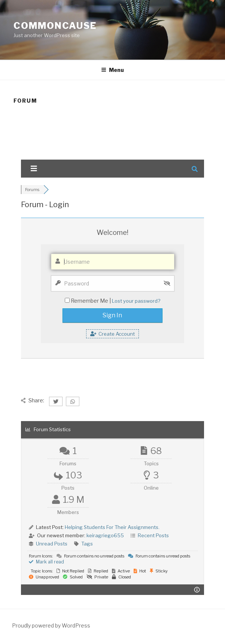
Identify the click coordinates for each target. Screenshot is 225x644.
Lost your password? (136, 301)
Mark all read (46, 562)
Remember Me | (91, 301)
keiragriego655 (105, 535)
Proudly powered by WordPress (51, 625)
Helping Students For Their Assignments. (112, 527)
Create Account (112, 334)
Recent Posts (153, 535)
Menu (112, 70)
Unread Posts (52, 544)
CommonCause (55, 26)
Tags (87, 544)
